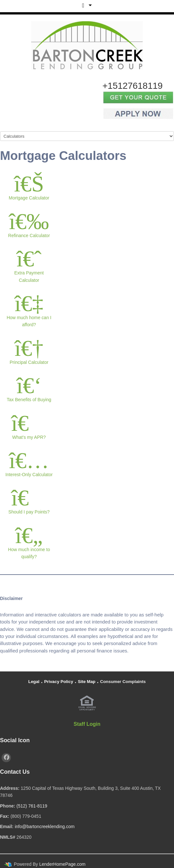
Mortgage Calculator (29, 186)
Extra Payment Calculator (29, 265)
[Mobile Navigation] (87, 136)
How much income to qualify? (29, 541)
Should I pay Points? (29, 500)
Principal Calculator (29, 351)
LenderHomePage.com (62, 864)
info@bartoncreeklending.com (45, 826)
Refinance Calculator (29, 224)
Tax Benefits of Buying (29, 388)
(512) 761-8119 (32, 806)
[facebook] (6, 758)
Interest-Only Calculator (29, 463)
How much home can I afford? (29, 309)
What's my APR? (29, 425)
